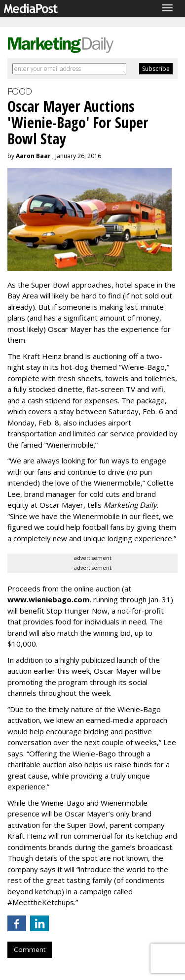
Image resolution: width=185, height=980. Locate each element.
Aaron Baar (33, 156)
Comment (30, 949)
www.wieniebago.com (48, 599)
